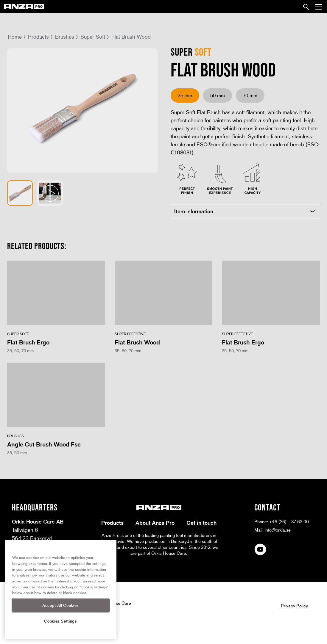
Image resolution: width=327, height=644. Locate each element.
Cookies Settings (61, 621)
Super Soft (93, 37)
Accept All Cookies (61, 605)
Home (15, 37)
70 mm (250, 95)
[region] (61, 590)
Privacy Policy (294, 606)
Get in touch (201, 523)
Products (38, 37)
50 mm (218, 95)
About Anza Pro (155, 523)
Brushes (65, 37)
